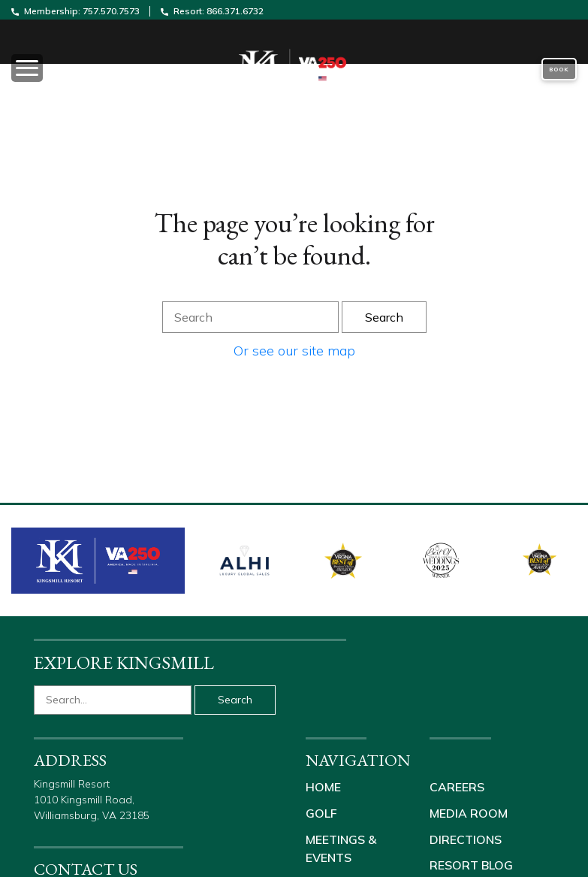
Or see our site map (294, 351)
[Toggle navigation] (98, 69)
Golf (321, 812)
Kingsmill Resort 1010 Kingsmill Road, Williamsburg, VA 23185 (93, 800)
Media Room (469, 812)
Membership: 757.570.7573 (77, 11)
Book (559, 69)
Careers (457, 787)
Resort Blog (471, 863)
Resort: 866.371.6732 (212, 11)
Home (323, 787)
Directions (466, 838)
